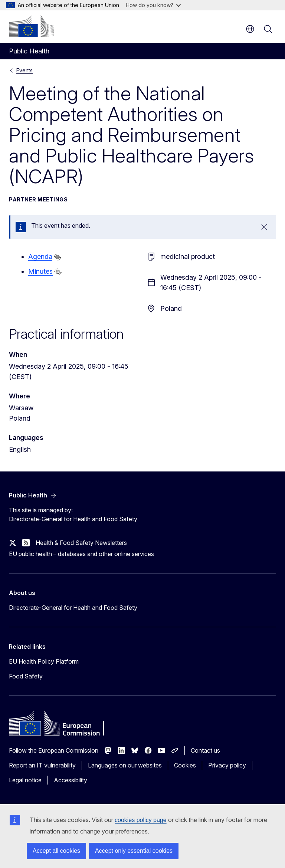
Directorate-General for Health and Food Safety (73, 608)
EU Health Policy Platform (44, 661)
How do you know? (153, 5)
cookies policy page (141, 820)
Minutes (40, 271)
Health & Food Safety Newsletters (81, 543)
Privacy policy (227, 765)
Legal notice (25, 780)
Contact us (205, 750)
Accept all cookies (56, 851)
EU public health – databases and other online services (81, 554)
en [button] (250, 29)
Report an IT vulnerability (42, 765)
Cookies (185, 765)
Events (24, 70)
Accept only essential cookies (134, 851)
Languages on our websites (125, 765)
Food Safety (26, 676)
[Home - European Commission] (32, 26)
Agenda (40, 257)
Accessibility (71, 780)
